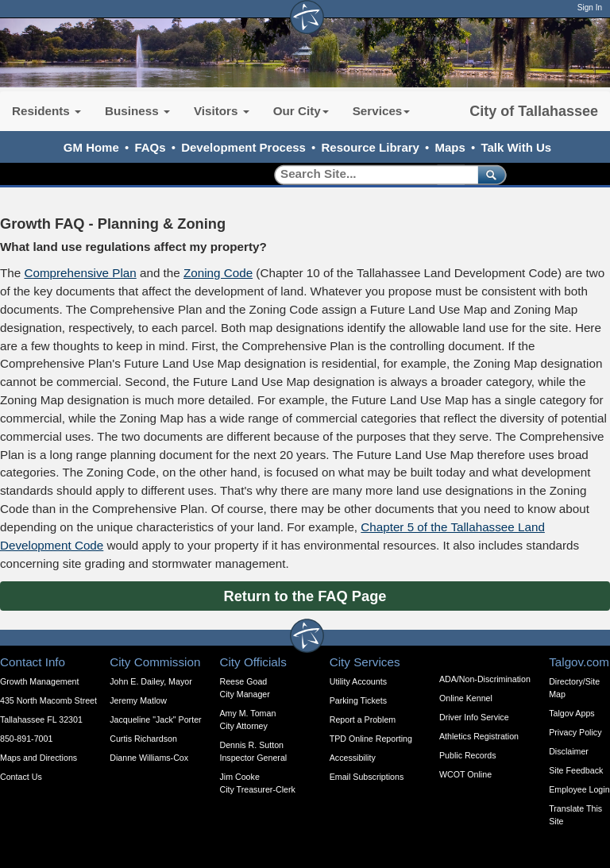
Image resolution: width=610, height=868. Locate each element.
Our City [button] (301, 111)
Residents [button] (46, 111)
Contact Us (21, 777)
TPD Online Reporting (371, 739)
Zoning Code (218, 273)
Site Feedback (576, 770)
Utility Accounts (358, 681)
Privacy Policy (575, 732)
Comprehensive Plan (80, 273)
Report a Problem (363, 719)
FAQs (150, 147)
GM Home (91, 147)
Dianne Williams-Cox (149, 758)
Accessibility (353, 758)
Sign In (590, 8)
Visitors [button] (222, 111)
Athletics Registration (479, 736)
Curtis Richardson (143, 739)
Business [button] (137, 111)
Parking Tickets (358, 700)
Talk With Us (516, 147)
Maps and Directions (39, 758)
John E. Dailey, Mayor (151, 681)
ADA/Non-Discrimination (485, 679)
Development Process (243, 147)
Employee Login (579, 789)
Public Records (468, 755)
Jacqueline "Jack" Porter (155, 719)
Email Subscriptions (367, 777)
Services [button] (382, 111)
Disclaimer (569, 751)
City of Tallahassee (534, 111)
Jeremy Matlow (138, 700)
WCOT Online (465, 774)
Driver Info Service (474, 717)
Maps (450, 147)
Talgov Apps (571, 713)
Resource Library (371, 147)
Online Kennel (466, 698)
